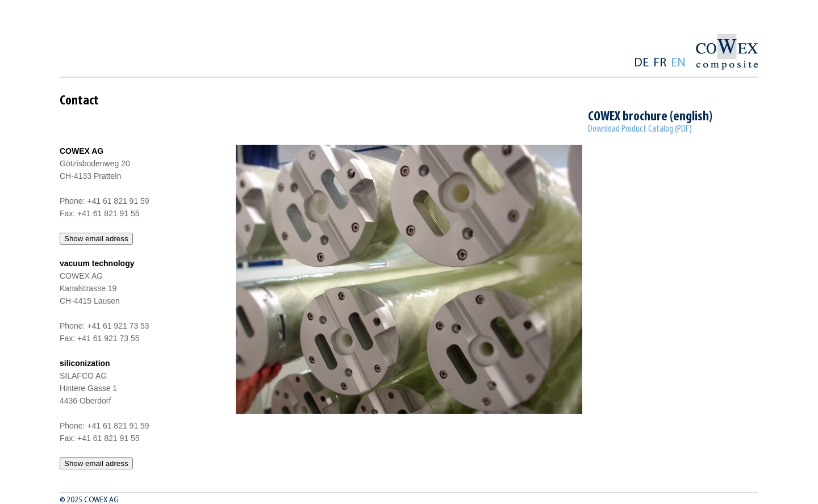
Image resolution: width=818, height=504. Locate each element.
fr (660, 63)
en (678, 63)
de (641, 63)
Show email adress (96, 239)
